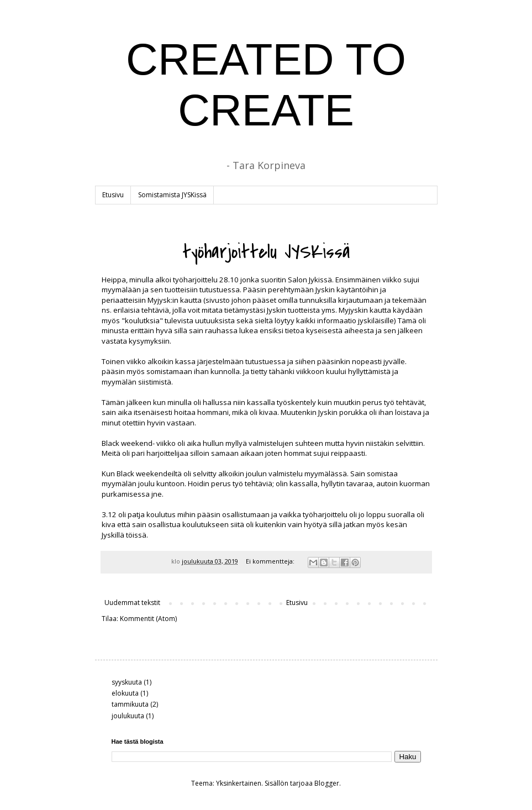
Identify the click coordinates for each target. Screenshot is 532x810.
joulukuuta (128, 716)
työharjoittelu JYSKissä (266, 252)
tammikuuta (130, 704)
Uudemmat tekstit (132, 603)
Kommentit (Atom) (148, 619)
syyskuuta (127, 682)
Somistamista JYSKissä (172, 195)
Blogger (327, 783)
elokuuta (125, 693)
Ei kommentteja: (271, 561)
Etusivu (113, 195)
